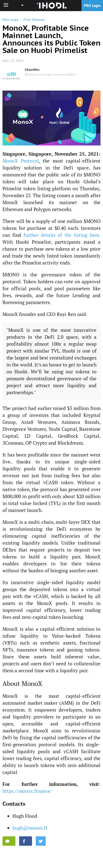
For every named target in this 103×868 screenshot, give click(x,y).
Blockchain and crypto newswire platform (51, 74)
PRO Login (92, 6)
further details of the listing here (61, 235)
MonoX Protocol (21, 161)
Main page (10, 20)
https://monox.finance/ (27, 791)
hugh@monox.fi (30, 828)
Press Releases (34, 20)
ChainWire (32, 70)
